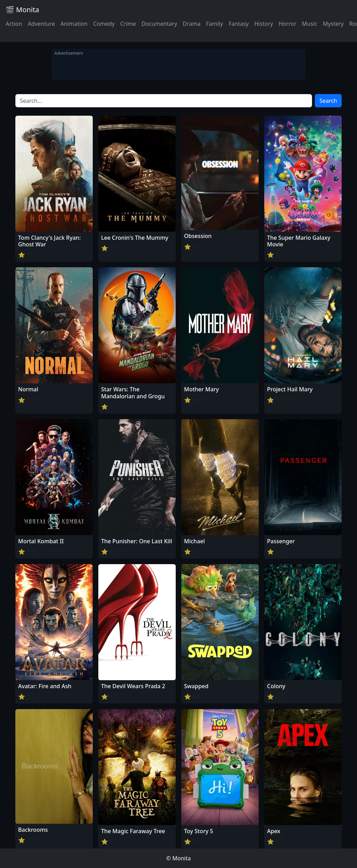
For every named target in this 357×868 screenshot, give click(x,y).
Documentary (159, 24)
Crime (128, 24)
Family (215, 24)
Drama (192, 24)
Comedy (104, 24)
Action (14, 24)
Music (310, 24)
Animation (74, 24)
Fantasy (239, 24)
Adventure (41, 24)
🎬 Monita (22, 10)
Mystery (333, 24)
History (264, 24)
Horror (287, 24)
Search (328, 101)
